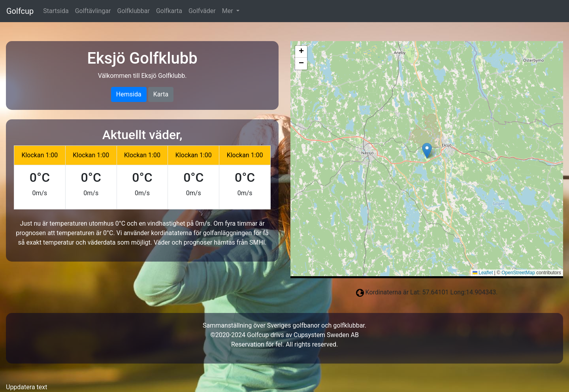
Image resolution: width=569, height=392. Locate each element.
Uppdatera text (26, 387)
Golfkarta (169, 11)
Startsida (56, 11)
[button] (427, 151)
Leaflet (483, 273)
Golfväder (202, 11)
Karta (161, 94)
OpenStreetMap (518, 273)
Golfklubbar (133, 11)
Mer (228, 11)
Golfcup (20, 11)
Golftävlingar (93, 11)
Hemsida (129, 94)
